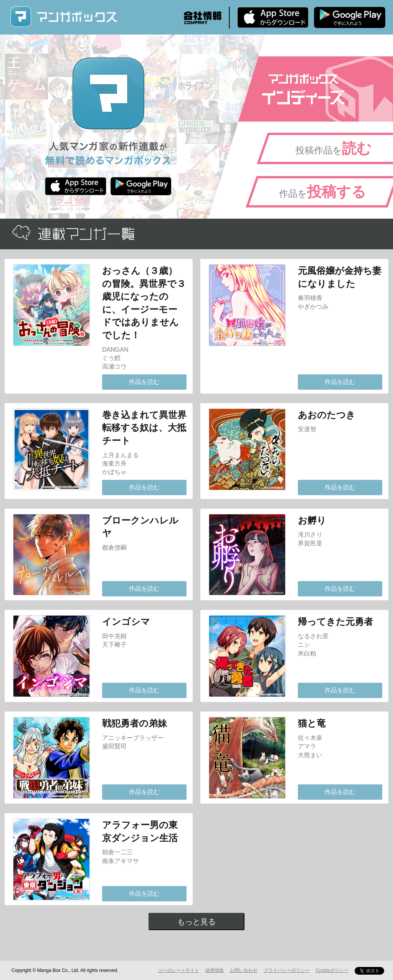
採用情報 (215, 970)
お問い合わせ (244, 970)
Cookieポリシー (332, 970)
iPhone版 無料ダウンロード (273, 17)
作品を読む (144, 382)
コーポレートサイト (178, 970)
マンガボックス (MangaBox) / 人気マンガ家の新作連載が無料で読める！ (63, 17)
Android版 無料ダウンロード (350, 17)
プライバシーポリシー (287, 970)
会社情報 (203, 18)
